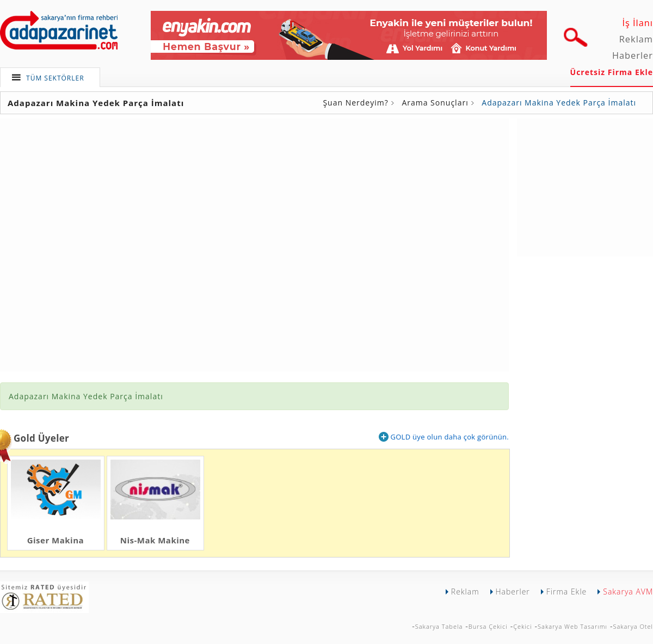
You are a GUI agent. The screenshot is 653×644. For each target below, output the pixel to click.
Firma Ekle (566, 592)
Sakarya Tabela (439, 626)
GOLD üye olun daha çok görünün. (444, 437)
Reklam (636, 39)
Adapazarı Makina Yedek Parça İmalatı (559, 103)
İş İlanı (637, 23)
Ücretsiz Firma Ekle (612, 72)
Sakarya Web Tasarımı (572, 626)
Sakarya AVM (628, 592)
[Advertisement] (585, 187)
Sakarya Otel (633, 626)
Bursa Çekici (488, 626)
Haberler (633, 55)
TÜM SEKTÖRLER (55, 78)
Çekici (522, 626)
